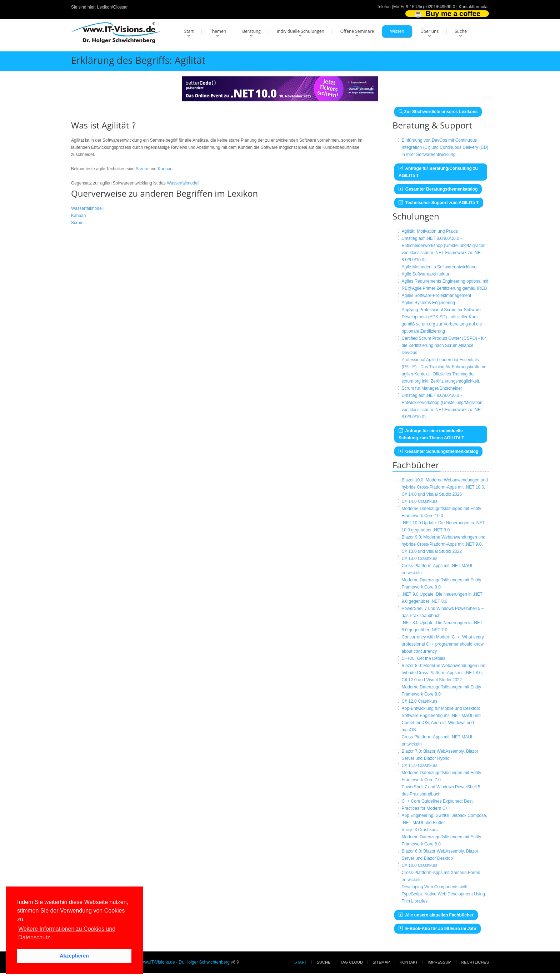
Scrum (142, 169)
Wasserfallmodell (183, 183)
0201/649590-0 (441, 7)
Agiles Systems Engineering (428, 303)
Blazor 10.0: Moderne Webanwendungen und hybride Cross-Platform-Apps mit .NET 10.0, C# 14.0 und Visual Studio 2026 (445, 487)
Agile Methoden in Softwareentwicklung (439, 267)
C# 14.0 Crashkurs (420, 501)
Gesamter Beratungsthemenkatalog (438, 189)
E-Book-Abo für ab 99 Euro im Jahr (437, 929)
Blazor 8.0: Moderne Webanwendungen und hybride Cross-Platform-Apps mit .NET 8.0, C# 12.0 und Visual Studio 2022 (444, 673)
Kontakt (409, 962)
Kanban (165, 169)
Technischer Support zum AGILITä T (439, 203)
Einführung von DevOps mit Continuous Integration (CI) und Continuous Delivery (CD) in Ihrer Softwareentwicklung (445, 147)
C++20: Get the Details (424, 658)
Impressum (439, 962)
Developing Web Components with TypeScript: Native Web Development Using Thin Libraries (443, 894)
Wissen (397, 31)
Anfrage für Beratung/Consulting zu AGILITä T (438, 172)
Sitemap (381, 962)
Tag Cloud (352, 962)
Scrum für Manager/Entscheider (432, 388)
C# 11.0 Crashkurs (420, 766)
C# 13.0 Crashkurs (420, 559)
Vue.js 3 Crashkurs (420, 830)
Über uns (429, 31)
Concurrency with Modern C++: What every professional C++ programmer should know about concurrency (443, 644)
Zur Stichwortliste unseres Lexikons (438, 112)
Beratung (251, 31)
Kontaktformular (474, 7)
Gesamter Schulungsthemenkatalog (438, 451)
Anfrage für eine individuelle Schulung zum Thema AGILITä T (431, 434)
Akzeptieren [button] (74, 956)
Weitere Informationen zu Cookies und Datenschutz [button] (67, 933)
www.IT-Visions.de (157, 962)
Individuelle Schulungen (301, 31)
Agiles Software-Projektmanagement (437, 295)
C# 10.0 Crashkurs (420, 865)
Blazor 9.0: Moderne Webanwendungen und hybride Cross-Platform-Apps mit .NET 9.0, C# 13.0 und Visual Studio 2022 (444, 544)
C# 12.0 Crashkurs (420, 701)
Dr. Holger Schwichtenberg (204, 962)
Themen (218, 31)
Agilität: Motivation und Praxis (430, 231)
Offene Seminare (357, 31)
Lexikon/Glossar (112, 7)
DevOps (409, 353)
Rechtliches (475, 962)
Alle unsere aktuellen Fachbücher (436, 915)
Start (189, 31)
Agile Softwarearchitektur (426, 274)
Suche (461, 31)
